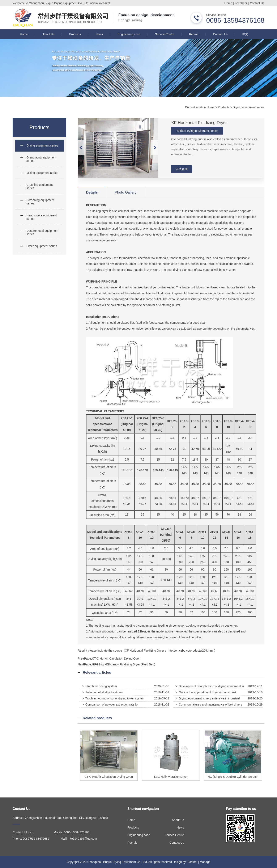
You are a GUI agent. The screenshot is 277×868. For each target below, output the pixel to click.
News (99, 34)
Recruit (194, 34)
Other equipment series (42, 246)
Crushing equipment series (40, 186)
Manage (205, 862)
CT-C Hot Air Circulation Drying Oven (116, 659)
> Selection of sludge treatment (103, 692)
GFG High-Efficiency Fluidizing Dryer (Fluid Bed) (123, 664)
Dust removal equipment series (42, 232)
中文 (245, 34)
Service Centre (165, 34)
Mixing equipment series (42, 173)
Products (75, 34)
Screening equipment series (40, 202)
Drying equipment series (249, 107)
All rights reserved (160, 862)
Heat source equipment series (42, 217)
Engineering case (129, 34)
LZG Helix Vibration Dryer (171, 777)
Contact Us (257, 3)
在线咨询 (182, 169)
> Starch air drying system (99, 686)
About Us (48, 34)
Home (228, 3)
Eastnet (192, 862)
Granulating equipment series (41, 159)
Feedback (241, 3)
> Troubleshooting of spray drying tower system (113, 698)
